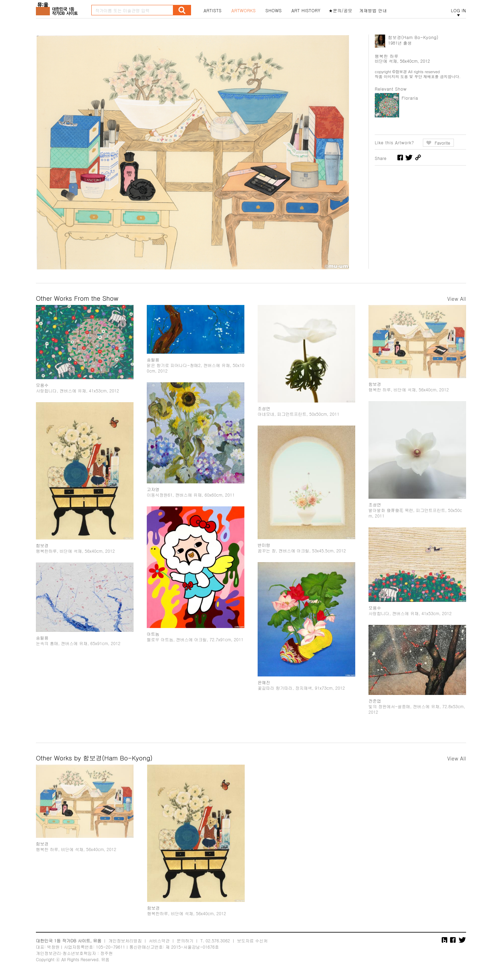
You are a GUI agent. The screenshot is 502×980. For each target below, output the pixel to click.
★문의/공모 (341, 10)
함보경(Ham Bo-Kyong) (413, 37)
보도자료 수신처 (252, 940)
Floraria (410, 98)
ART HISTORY (306, 10)
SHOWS (274, 10)
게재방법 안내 (373, 10)
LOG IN (458, 10)
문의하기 (185, 940)
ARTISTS (213, 10)
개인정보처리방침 (125, 940)
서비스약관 (159, 940)
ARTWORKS (244, 10)
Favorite (443, 143)
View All (457, 299)
